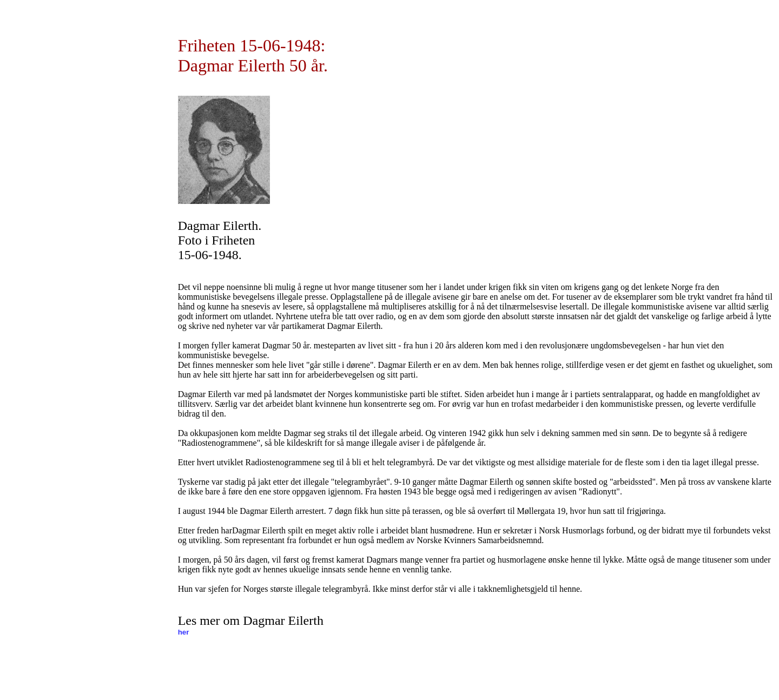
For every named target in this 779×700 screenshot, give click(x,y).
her (184, 632)
